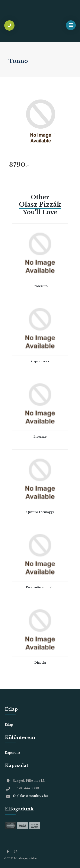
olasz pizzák (40, 205)
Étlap (9, 725)
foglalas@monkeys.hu (30, 796)
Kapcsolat (13, 753)
